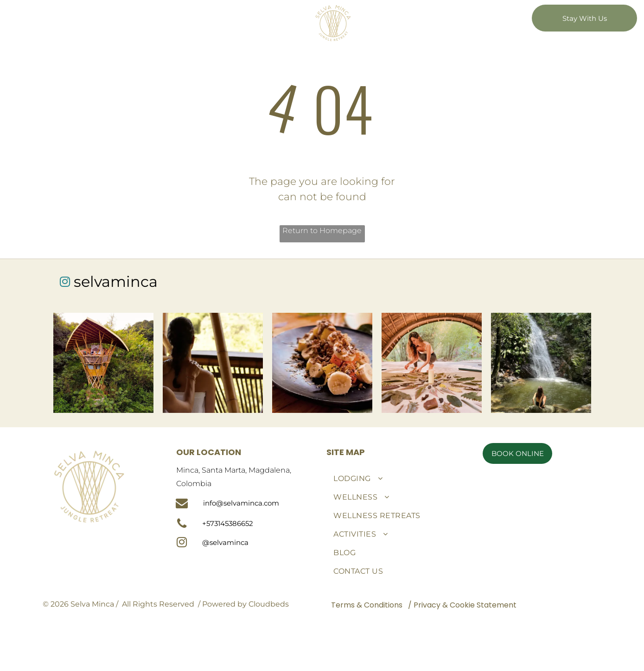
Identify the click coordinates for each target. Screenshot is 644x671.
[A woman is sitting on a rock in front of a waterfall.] (541, 363)
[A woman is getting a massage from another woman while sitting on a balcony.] (213, 363)
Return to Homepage (322, 231)
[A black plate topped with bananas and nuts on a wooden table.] (322, 363)
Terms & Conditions (367, 605)
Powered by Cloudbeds (245, 604)
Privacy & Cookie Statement (465, 605)
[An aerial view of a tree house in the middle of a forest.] (103, 363)
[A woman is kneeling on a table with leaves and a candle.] (432, 363)
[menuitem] (217, 13)
